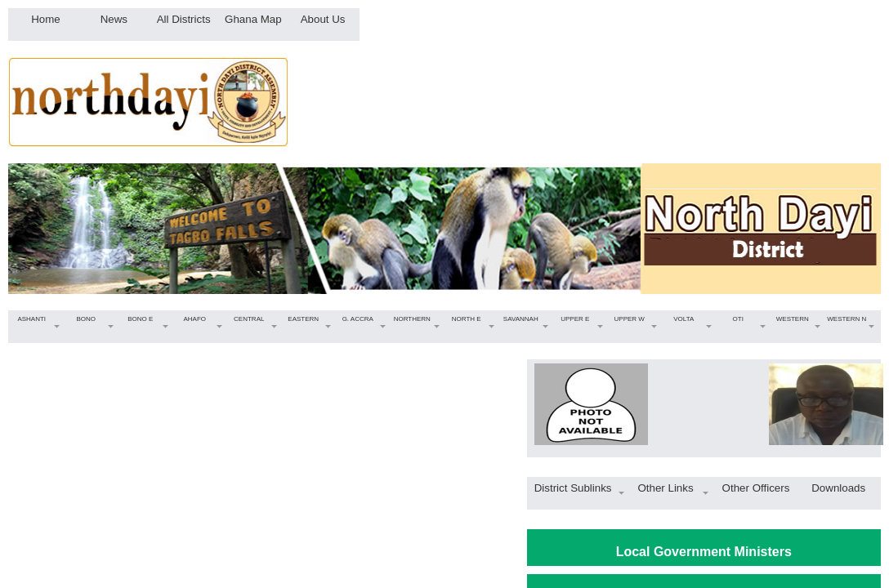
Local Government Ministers (704, 552)
